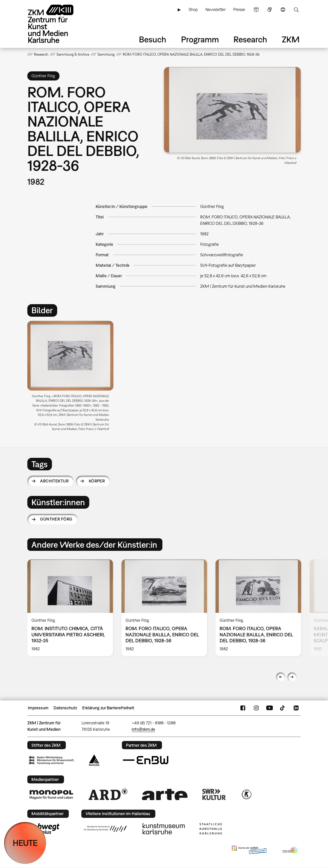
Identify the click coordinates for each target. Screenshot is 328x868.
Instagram (256, 708)
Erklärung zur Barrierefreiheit (108, 708)
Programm (200, 39)
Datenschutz (65, 708)
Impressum (38, 708)
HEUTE (25, 843)
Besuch (153, 39)
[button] (232, 110)
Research (250, 39)
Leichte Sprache (256, 10)
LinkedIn (296, 708)
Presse (239, 9)
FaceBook (243, 708)
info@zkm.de (143, 729)
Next (292, 677)
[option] (72, 378)
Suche (296, 10)
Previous (281, 677)
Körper (97, 481)
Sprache (283, 10)
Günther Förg (56, 519)
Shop (193, 9)
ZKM (291, 39)
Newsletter (216, 9)
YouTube (269, 708)
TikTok (283, 708)
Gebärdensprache (269, 10)
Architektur (54, 481)
